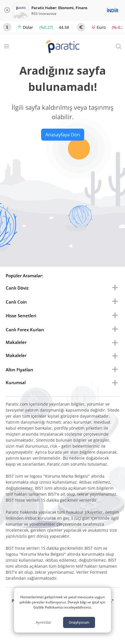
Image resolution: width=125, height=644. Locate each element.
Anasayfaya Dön (63, 135)
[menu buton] (115, 288)
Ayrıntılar (43, 622)
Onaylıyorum (79, 622)
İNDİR (113, 11)
